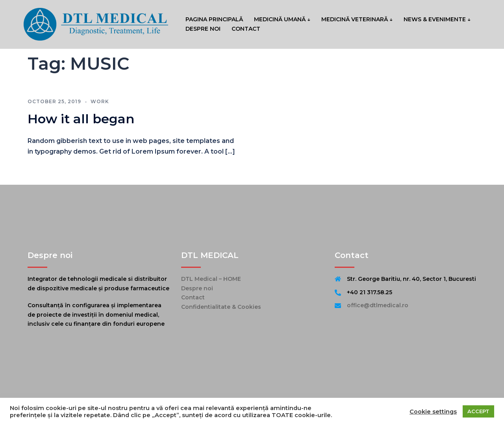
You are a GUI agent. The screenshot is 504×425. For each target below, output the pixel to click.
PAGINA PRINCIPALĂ (214, 19)
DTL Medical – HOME (211, 279)
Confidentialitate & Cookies (221, 307)
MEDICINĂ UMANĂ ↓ (282, 19)
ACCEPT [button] (478, 411)
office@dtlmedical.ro (378, 305)
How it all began (81, 119)
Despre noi (197, 288)
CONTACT (246, 29)
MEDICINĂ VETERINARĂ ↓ (357, 19)
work (100, 101)
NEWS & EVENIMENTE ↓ (437, 19)
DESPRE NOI (203, 29)
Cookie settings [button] (433, 412)
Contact (193, 297)
